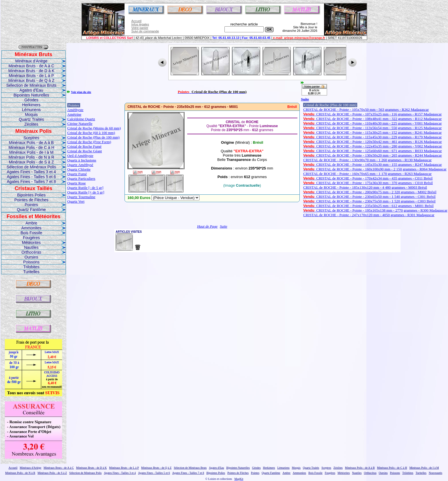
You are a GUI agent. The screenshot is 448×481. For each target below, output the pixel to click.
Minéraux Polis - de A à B (31, 143)
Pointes (31, 205)
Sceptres (31, 138)
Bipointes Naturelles (31, 95)
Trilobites (31, 267)
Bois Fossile (31, 233)
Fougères (31, 238)
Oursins (31, 257)
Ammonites (31, 228)
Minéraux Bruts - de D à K (31, 71)
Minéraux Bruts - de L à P (31, 76)
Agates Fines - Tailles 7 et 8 (31, 182)
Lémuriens (31, 110)
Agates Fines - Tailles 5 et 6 (31, 177)
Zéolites (31, 124)
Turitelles (31, 272)
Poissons (31, 262)
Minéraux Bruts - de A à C (31, 66)
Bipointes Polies (31, 195)
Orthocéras (31, 252)
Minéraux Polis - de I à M (31, 152)
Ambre (31, 223)
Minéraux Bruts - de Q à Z (31, 80)
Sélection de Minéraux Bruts (31, 85)
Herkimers (31, 105)
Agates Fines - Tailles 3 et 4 (31, 172)
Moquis (31, 115)
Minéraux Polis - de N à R (31, 157)
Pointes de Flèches (31, 200)
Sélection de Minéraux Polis (31, 167)
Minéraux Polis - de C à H (31, 147)
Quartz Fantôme (31, 210)
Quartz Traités (31, 119)
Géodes (31, 100)
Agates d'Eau (31, 90)
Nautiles (31, 247)
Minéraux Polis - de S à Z (31, 162)
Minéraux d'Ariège (31, 61)
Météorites (31, 243)
